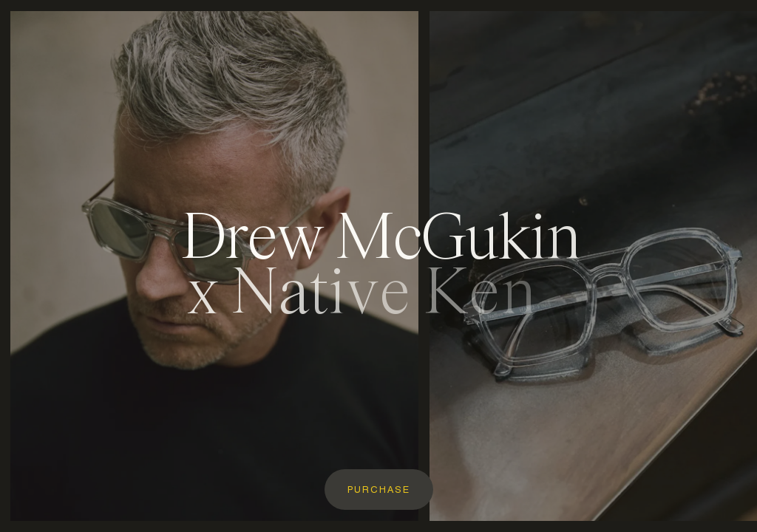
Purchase (379, 490)
